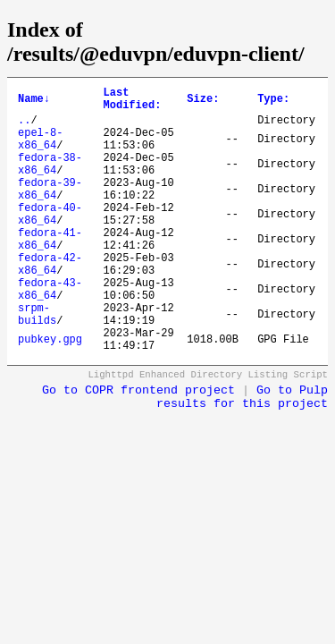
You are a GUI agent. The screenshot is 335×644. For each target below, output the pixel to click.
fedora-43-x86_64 (50, 333)
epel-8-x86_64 (40, 150)
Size (203, 102)
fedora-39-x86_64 (50, 211)
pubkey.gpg (50, 393)
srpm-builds (37, 363)
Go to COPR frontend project (138, 447)
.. (24, 127)
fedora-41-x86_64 (50, 272)
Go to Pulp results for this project (242, 453)
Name (34, 102)
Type (273, 102)
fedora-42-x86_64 (50, 302)
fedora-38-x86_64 (50, 181)
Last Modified (133, 102)
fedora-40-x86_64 (50, 241)
